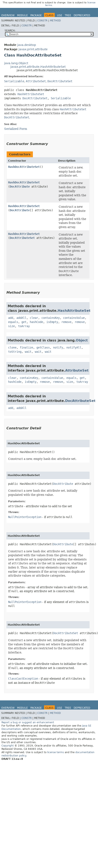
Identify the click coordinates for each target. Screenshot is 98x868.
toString (15, 352)
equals (13, 322)
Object (82, 340)
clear (34, 318)
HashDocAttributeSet (24, 167)
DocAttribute (20, 187)
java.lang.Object (16, 63)
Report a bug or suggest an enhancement (28, 722)
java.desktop (27, 45)
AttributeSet (36, 81)
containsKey (51, 318)
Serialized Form (16, 129)
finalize (26, 347)
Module (22, 15)
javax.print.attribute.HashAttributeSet (38, 67)
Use (60, 15)
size (11, 326)
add (11, 318)
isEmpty (52, 322)
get (24, 322)
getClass (43, 347)
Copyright (8, 746)
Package (36, 15)
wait (28, 352)
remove (66, 322)
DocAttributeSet (60, 81)
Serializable (14, 81)
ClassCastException (23, 679)
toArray (24, 326)
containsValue (74, 318)
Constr (42, 21)
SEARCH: (10, 31)
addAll (21, 318)
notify (58, 347)
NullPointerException (25, 517)
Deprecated (82, 15)
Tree (68, 15)
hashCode (36, 322)
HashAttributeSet (31, 94)
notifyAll (74, 347)
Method (55, 21)
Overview (8, 15)
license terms (56, 752)
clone (12, 347)
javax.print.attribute (33, 49)
